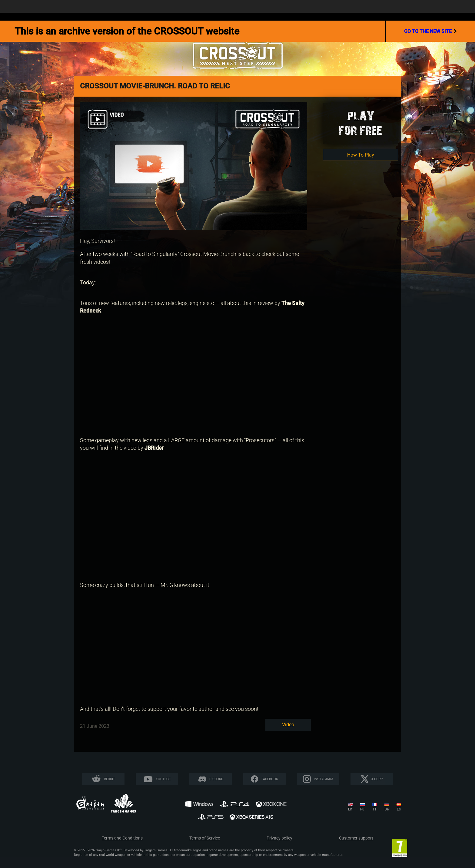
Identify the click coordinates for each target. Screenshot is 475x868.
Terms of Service (205, 838)
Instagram (324, 779)
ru (362, 809)
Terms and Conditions (122, 838)
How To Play (361, 155)
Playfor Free (360, 123)
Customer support (356, 838)
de (387, 809)
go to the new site (430, 31)
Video (288, 725)
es (399, 809)
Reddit (110, 779)
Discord (216, 779)
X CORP (377, 779)
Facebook (270, 779)
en (350, 809)
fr (375, 809)
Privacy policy (279, 838)
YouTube (163, 779)
